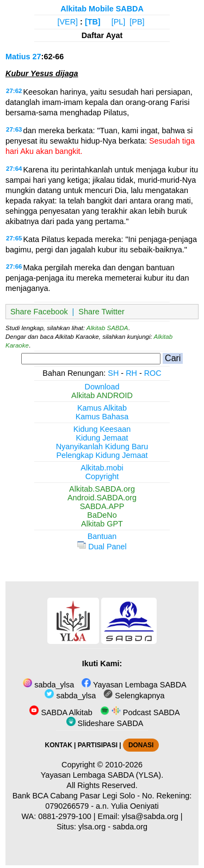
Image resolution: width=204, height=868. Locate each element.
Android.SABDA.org (102, 498)
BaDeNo (102, 515)
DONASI (141, 745)
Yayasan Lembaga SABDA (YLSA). (102, 775)
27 (37, 57)
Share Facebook (39, 312)
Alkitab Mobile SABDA (102, 9)
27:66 (14, 266)
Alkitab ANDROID (102, 395)
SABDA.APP (102, 506)
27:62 (14, 91)
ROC (153, 373)
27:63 (14, 129)
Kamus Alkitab (102, 408)
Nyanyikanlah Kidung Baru (102, 447)
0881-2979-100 (65, 816)
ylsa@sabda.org (150, 816)
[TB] (93, 22)
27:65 (14, 238)
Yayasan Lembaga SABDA (134, 685)
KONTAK (59, 745)
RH (131, 373)
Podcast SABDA (140, 712)
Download (102, 387)
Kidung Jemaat (102, 438)
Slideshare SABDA (105, 723)
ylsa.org (92, 827)
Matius (18, 57)
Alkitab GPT (102, 524)
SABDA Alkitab (61, 712)
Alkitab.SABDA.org (102, 489)
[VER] (68, 22)
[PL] (119, 22)
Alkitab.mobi (102, 468)
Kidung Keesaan (102, 429)
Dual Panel (102, 547)
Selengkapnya (134, 696)
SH (113, 373)
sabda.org (130, 827)
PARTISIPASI (98, 745)
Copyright (102, 476)
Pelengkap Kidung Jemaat (102, 455)
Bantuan (102, 536)
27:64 (14, 169)
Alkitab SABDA (107, 328)
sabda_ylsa (48, 685)
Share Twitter (101, 312)
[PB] (137, 22)
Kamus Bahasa (102, 417)
